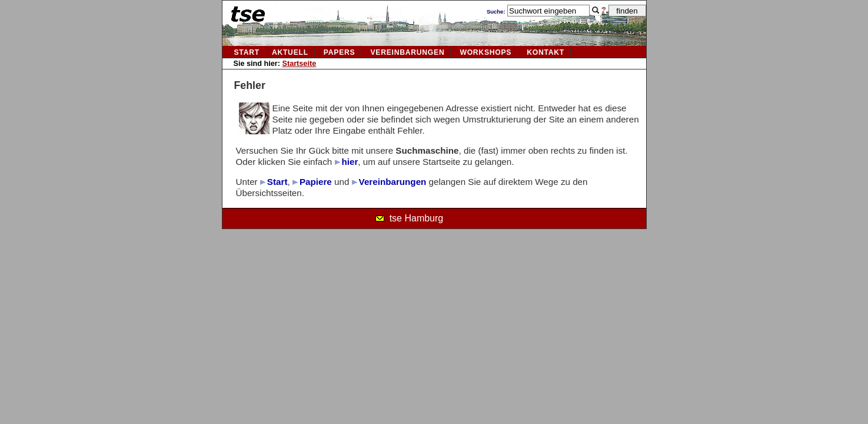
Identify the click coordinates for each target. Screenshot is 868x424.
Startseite (300, 64)
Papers (340, 52)
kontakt (546, 52)
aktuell (290, 52)
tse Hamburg (417, 218)
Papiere (316, 182)
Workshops (485, 52)
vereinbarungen (407, 52)
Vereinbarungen (393, 182)
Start (247, 52)
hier (350, 162)
